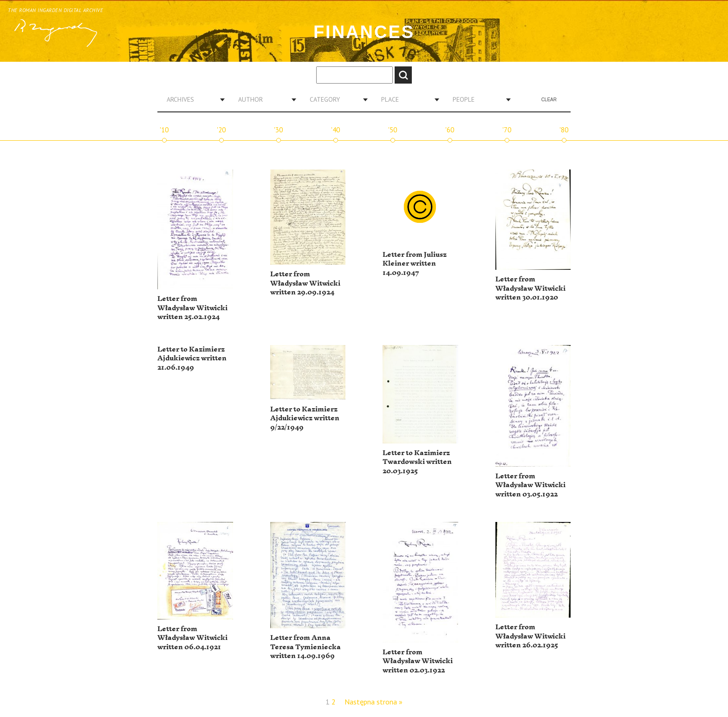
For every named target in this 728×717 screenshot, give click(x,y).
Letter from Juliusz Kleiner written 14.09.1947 (415, 264)
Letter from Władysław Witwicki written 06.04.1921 (192, 638)
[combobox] (192, 99)
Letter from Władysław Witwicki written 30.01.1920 (530, 288)
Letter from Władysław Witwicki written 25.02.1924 (192, 308)
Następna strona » (374, 702)
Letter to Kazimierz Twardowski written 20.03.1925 (417, 462)
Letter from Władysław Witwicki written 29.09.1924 (305, 283)
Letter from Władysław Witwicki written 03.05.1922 (530, 485)
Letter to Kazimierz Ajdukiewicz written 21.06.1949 (192, 358)
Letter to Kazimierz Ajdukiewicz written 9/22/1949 (305, 418)
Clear (549, 100)
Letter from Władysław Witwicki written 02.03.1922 (418, 661)
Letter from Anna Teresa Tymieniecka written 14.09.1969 (305, 647)
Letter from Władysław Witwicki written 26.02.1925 (530, 636)
